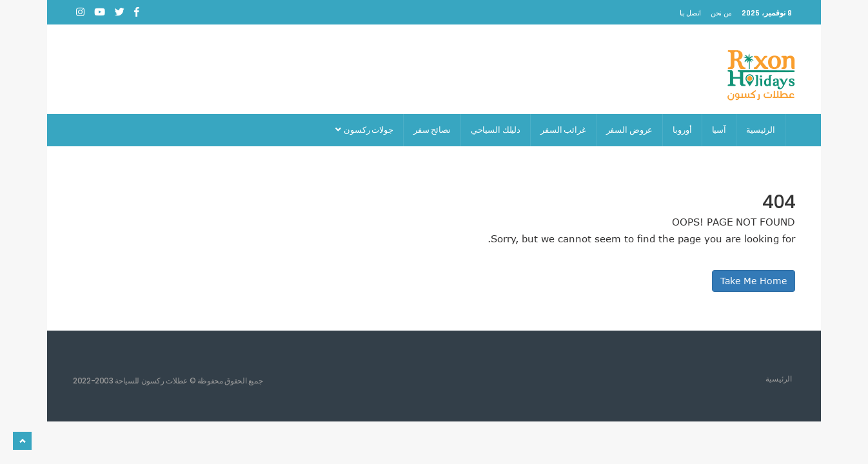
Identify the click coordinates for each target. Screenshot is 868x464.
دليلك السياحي (496, 130)
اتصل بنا (690, 13)
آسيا (719, 130)
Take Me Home (754, 281)
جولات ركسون (364, 130)
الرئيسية (761, 130)
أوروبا (682, 130)
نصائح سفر (432, 130)
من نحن (721, 13)
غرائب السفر (563, 130)
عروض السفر (630, 130)
